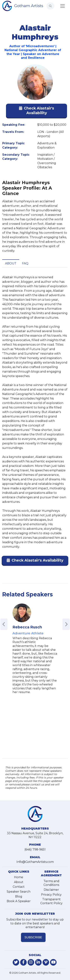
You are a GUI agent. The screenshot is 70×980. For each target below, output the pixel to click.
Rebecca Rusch (27, 627)
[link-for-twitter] (16, 962)
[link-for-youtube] (53, 962)
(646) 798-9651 (35, 849)
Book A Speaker (19, 901)
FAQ (25, 263)
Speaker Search (19, 892)
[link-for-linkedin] (38, 962)
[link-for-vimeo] (46, 962)
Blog (19, 896)
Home (19, 877)
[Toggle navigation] (63, 6)
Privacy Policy (51, 895)
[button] (36, 111)
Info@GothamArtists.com (35, 862)
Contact (19, 887)
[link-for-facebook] (23, 962)
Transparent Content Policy (51, 901)
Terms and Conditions (51, 883)
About (11, 263)
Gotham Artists (29, 6)
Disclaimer (51, 890)
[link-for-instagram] (31, 962)
